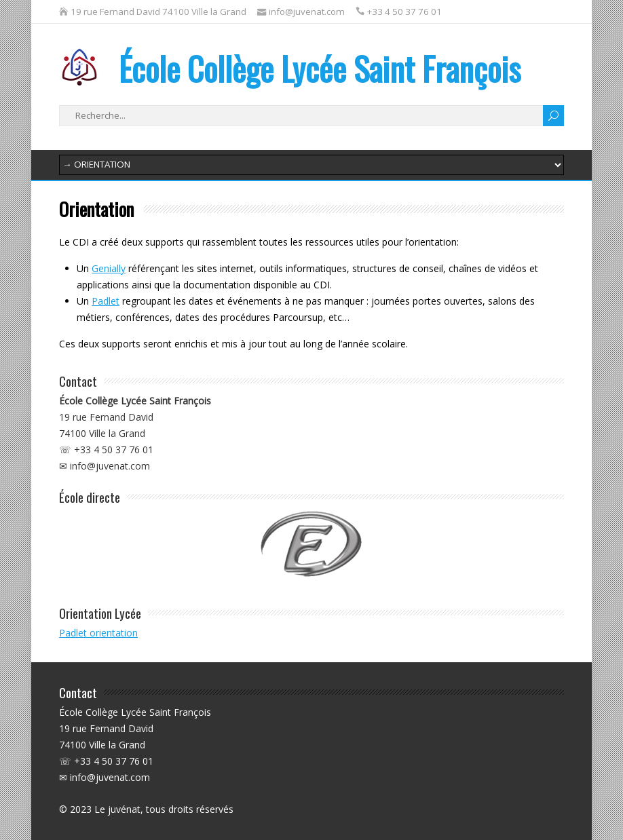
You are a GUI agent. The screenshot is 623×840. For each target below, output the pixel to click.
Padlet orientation (98, 633)
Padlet (106, 301)
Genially (109, 268)
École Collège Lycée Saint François (290, 68)
